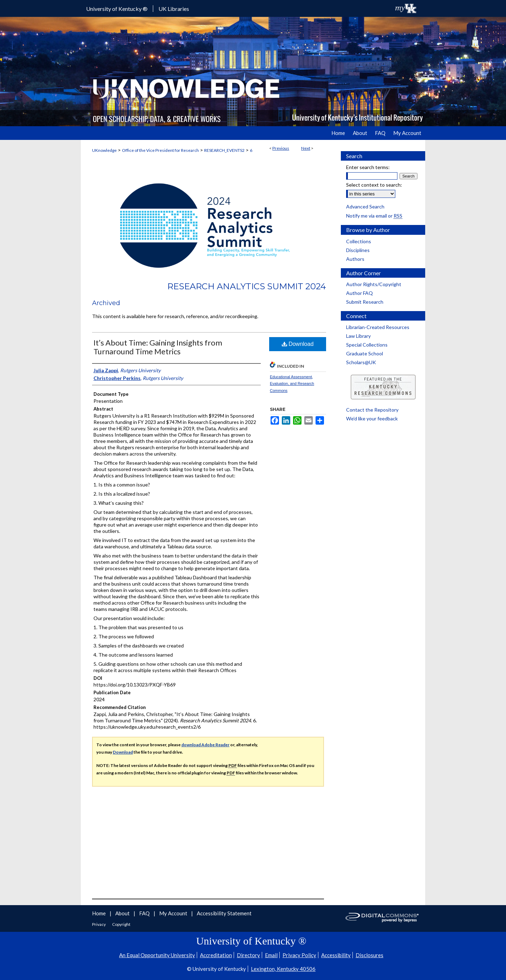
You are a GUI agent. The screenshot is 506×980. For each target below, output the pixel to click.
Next (306, 148)
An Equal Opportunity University (157, 955)
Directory (248, 955)
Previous (281, 148)
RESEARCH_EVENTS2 (224, 150)
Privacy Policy (299, 955)
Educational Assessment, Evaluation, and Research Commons (292, 384)
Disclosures (369, 955)
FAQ (145, 913)
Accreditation (216, 955)
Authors (355, 259)
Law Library (358, 336)
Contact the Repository (372, 410)
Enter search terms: (368, 167)
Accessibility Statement (224, 913)
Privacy (99, 924)
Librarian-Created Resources (378, 327)
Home (99, 913)
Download (298, 344)
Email (271, 955)
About (123, 913)
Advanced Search (365, 207)
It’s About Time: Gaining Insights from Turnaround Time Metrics (158, 347)
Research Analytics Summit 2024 (247, 286)
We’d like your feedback (372, 418)
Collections (359, 241)
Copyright (121, 924)
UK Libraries (174, 9)
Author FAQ (359, 293)
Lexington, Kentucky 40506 (283, 969)
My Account (174, 913)
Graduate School (365, 353)
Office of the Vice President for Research (160, 150)
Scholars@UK (361, 362)
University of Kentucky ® (117, 9)
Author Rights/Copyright (374, 284)
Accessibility (336, 955)
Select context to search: (374, 185)
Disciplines (358, 250)
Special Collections (367, 345)
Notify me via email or (374, 216)
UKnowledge (104, 150)
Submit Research (365, 302)
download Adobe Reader (205, 745)
